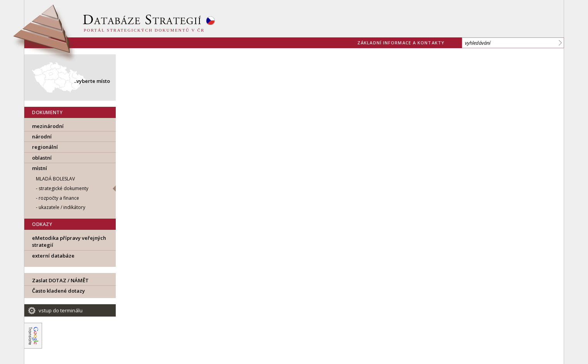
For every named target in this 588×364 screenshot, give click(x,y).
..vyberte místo (92, 81)
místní (40, 168)
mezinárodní (48, 126)
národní (42, 136)
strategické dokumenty (63, 188)
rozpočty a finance (59, 198)
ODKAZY (42, 224)
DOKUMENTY (47, 112)
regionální (45, 147)
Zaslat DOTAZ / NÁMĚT (60, 280)
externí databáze (53, 256)
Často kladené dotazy (58, 291)
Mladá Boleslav (55, 179)
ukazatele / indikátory (62, 207)
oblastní (42, 158)
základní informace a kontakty (401, 43)
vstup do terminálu (61, 310)
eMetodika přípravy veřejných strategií (69, 241)
